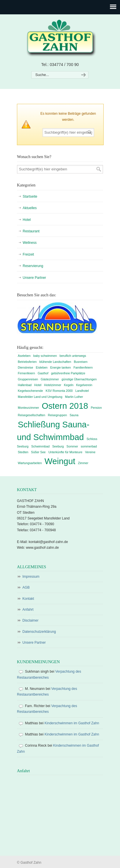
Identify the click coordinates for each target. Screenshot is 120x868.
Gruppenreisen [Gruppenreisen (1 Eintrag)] (28, 379)
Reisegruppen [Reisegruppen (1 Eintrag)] (57, 415)
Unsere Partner (34, 278)
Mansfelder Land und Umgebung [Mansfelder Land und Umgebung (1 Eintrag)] (40, 397)
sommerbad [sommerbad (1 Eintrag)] (89, 446)
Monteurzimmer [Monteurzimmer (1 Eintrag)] (28, 408)
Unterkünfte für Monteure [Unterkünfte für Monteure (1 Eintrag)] (65, 452)
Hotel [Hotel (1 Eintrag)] (38, 385)
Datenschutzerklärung (39, 632)
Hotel (27, 220)
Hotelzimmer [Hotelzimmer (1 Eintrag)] (53, 385)
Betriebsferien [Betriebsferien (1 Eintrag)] (27, 362)
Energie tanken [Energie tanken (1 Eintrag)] (61, 367)
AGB (26, 587)
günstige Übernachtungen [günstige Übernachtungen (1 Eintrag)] (79, 379)
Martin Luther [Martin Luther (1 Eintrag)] (74, 397)
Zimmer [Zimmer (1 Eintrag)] (83, 463)
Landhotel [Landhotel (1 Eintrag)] (82, 391)
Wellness (30, 243)
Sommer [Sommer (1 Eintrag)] (72, 446)
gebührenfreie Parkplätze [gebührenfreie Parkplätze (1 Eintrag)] (68, 373)
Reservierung (33, 266)
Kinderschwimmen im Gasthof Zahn (72, 723)
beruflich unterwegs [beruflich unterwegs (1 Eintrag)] (73, 356)
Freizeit (28, 254)
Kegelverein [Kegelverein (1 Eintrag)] (84, 385)
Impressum (31, 577)
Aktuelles (30, 208)
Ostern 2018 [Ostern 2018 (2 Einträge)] (65, 406)
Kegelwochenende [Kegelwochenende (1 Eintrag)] (30, 391)
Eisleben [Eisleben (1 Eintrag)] (42, 367)
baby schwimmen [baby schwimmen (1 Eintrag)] (45, 356)
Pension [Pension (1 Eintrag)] (96, 408)
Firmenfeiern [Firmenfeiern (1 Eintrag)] (26, 373)
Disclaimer (30, 620)
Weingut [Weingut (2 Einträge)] (60, 461)
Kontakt (28, 599)
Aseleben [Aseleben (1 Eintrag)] (24, 356)
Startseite (30, 196)
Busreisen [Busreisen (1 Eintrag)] (81, 362)
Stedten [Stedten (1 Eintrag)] (23, 452)
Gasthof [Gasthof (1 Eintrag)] (43, 373)
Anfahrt (28, 610)
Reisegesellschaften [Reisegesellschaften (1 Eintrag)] (31, 415)
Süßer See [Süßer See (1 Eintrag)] (38, 452)
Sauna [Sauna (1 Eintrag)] (74, 415)
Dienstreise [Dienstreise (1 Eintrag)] (25, 367)
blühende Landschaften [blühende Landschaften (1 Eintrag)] (55, 362)
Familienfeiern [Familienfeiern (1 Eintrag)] (83, 367)
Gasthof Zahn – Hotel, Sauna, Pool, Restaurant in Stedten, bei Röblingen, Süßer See (60, 38)
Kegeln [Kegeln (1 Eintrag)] (69, 385)
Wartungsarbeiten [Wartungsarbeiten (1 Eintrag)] (30, 463)
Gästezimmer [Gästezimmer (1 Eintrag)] (50, 379)
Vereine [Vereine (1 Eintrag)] (90, 452)
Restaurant (31, 231)
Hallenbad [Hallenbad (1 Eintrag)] (25, 385)
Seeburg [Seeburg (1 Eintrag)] (58, 446)
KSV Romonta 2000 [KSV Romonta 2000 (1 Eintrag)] (59, 391)
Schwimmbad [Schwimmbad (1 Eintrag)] (40, 446)
